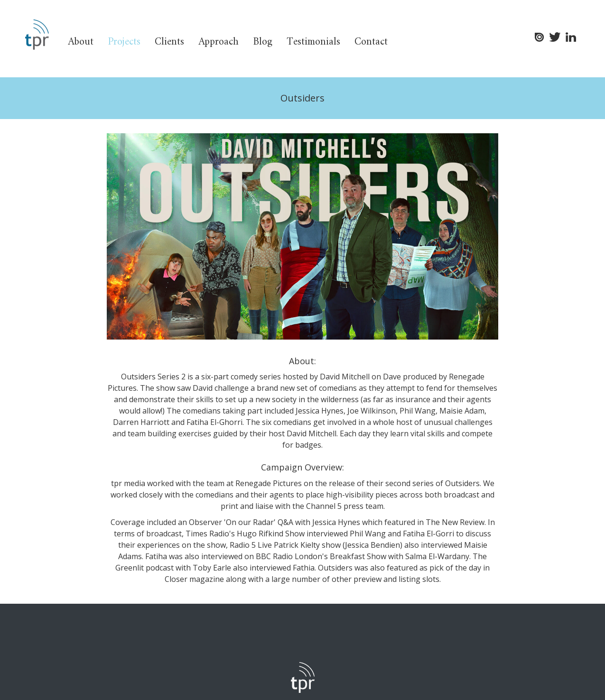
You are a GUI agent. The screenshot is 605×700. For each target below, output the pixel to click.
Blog (263, 42)
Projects (124, 42)
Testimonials (313, 42)
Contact (371, 42)
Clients (169, 42)
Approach (219, 42)
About (81, 42)
